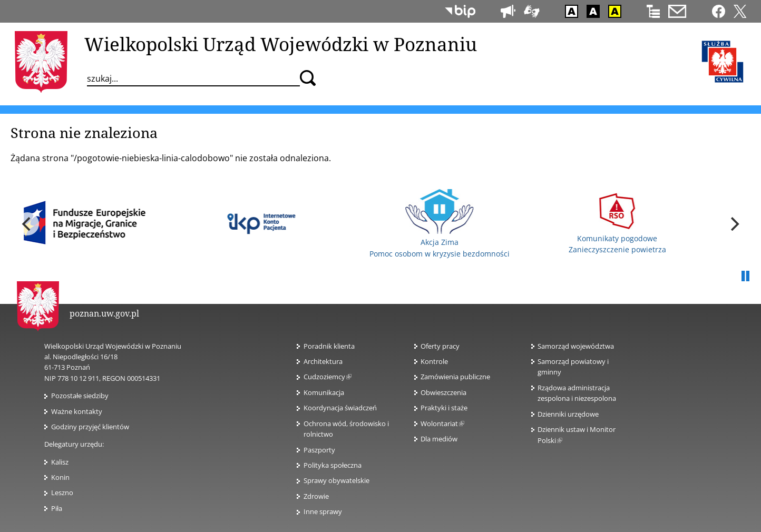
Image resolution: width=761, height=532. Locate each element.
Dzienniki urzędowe (568, 414)
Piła (57, 508)
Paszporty (319, 450)
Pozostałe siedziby (80, 396)
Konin (60, 477)
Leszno (62, 492)
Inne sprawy (323, 511)
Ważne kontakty (77, 411)
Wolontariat (442, 423)
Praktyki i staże (444, 408)
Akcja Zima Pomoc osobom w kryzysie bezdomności (440, 224)
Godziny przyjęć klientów (90, 427)
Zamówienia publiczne (455, 377)
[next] (734, 224)
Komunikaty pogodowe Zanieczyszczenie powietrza (617, 224)
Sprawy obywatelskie (336, 480)
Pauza (745, 277)
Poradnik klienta (329, 346)
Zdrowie (316, 496)
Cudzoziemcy (328, 377)
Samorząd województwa (576, 346)
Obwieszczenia (443, 392)
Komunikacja (324, 392)
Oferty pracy (440, 346)
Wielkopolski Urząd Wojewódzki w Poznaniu (281, 44)
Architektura (323, 361)
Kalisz (60, 462)
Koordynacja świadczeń (340, 408)
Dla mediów (439, 439)
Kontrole (434, 361)
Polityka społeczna (333, 465)
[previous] (27, 224)
